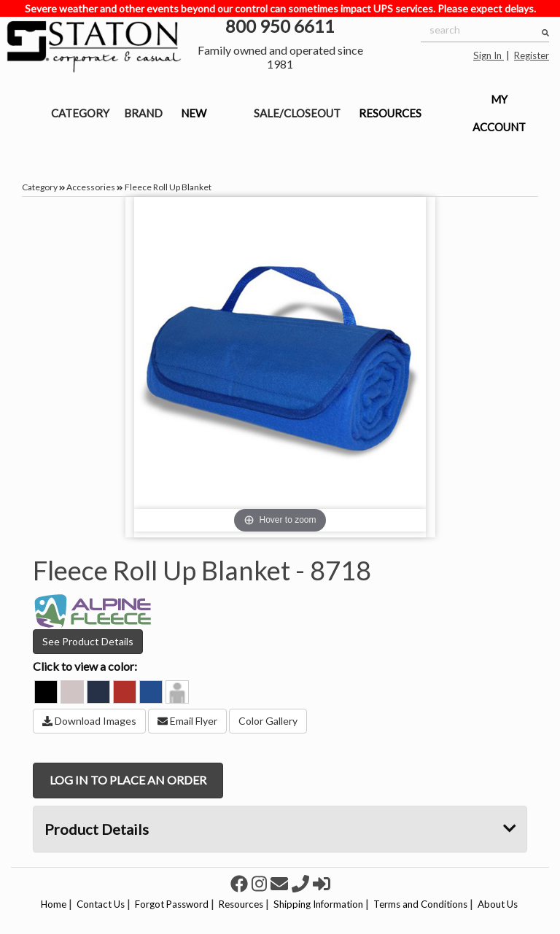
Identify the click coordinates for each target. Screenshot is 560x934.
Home (54, 904)
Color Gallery (268, 721)
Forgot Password (172, 904)
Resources (241, 904)
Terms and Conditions (420, 904)
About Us (498, 904)
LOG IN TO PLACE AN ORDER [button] (128, 780)
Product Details (280, 829)
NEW (194, 113)
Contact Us (101, 904)
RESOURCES (390, 113)
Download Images (89, 721)
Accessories (91, 187)
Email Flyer (187, 721)
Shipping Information (318, 904)
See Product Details (88, 641)
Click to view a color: (85, 666)
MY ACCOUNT (499, 113)
